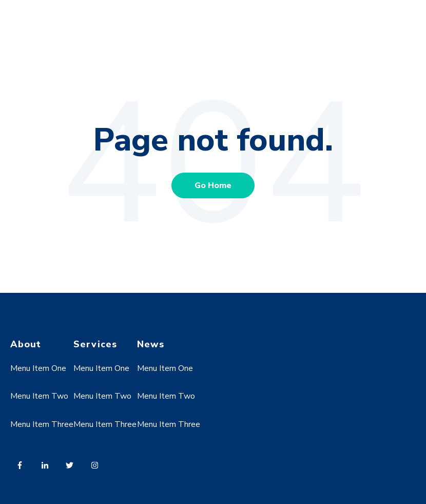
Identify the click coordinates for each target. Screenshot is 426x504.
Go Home (213, 185)
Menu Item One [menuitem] (38, 368)
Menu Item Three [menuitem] (42, 424)
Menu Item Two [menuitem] (39, 396)
